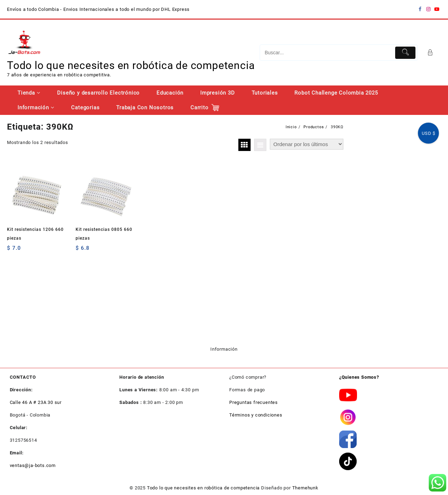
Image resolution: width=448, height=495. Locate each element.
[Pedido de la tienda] (307, 144)
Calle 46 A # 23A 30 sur (36, 402)
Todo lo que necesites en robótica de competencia (131, 65)
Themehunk (305, 488)
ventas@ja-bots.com (33, 465)
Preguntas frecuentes (254, 402)
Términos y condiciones (256, 415)
